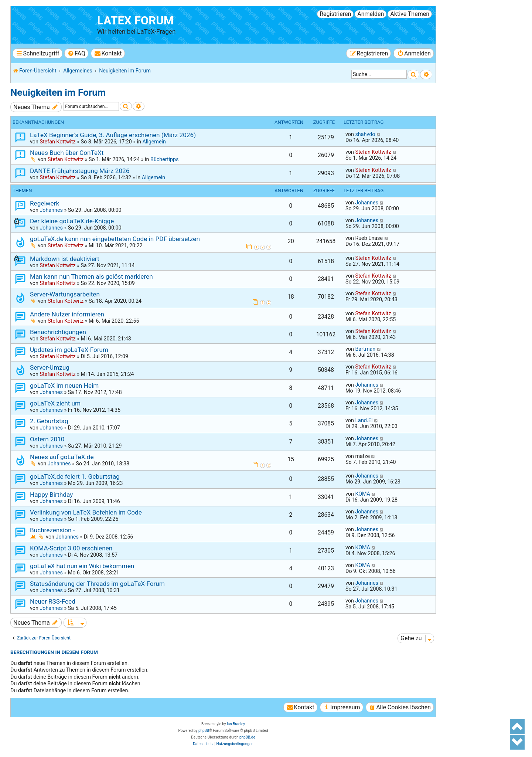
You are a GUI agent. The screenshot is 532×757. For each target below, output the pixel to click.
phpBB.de (247, 737)
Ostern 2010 (47, 439)
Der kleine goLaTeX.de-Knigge (72, 221)
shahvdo (365, 134)
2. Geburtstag (49, 421)
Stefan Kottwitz (57, 142)
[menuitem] (76, 53)
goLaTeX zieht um (55, 403)
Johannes (51, 210)
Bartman (365, 349)
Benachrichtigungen (58, 332)
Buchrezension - (52, 530)
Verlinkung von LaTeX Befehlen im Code (86, 512)
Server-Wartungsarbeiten (65, 294)
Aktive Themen (410, 14)
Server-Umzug (50, 367)
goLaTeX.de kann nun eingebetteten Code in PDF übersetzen (115, 239)
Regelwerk (45, 203)
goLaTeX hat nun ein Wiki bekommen (82, 566)
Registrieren (335, 14)
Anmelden (371, 14)
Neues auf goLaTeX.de (62, 457)
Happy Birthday (51, 495)
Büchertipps (165, 159)
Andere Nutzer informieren (67, 314)
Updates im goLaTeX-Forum (69, 350)
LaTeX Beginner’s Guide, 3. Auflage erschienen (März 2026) (113, 135)
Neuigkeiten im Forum (58, 92)
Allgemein (154, 142)
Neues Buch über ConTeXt (67, 153)
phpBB (204, 731)
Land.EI (364, 420)
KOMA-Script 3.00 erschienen (71, 548)
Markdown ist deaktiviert (65, 259)
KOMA (363, 494)
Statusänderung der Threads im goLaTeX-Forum (97, 584)
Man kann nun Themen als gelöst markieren (91, 276)
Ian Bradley (236, 724)
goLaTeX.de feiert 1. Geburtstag (75, 476)
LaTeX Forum (135, 21)
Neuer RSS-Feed (53, 601)
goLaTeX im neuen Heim (64, 386)
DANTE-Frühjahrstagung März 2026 (80, 171)
